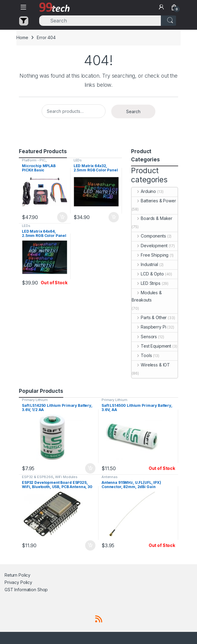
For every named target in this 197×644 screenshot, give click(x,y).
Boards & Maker (152, 218)
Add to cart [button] (62, 217)
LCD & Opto (148, 274)
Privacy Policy (18, 582)
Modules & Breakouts (147, 296)
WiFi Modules (66, 477)
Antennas (110, 477)
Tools (142, 355)
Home (22, 37)
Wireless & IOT (151, 365)
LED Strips (146, 283)
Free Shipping (150, 255)
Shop (43, 590)
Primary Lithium (35, 400)
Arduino (144, 191)
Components (149, 236)
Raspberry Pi (149, 327)
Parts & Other (149, 317)
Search (133, 111)
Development (149, 246)
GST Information (20, 590)
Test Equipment (151, 346)
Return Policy (17, 575)
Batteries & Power (154, 201)
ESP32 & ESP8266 (38, 477)
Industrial (145, 264)
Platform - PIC (34, 160)
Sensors (144, 337)
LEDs (78, 160)
